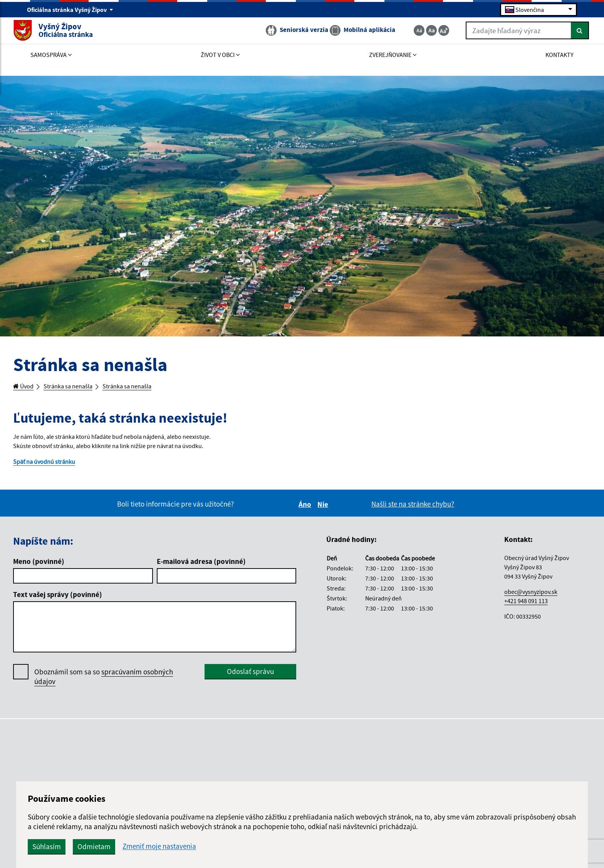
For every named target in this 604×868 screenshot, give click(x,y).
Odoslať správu (250, 677)
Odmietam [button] (229, 846)
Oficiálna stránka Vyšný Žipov (70, 10)
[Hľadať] (566, 36)
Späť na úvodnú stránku (49, 467)
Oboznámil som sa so (104, 683)
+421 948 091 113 (526, 607)
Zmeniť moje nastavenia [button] (294, 846)
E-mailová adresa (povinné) (201, 568)
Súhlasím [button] (181, 846)
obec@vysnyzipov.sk (531, 598)
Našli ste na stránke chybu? (413, 510)
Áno (306, 510)
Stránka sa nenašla (77, 387)
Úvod (25, 387)
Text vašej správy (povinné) (58, 601)
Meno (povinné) (39, 568)
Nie (324, 510)
